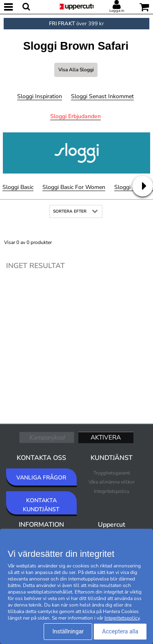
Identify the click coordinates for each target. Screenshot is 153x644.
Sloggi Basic (18, 187)
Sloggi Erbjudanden (75, 116)
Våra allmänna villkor (112, 482)
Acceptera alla (120, 631)
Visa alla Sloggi (76, 70)
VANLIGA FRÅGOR (41, 478)
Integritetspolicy (112, 491)
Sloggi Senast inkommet (102, 96)
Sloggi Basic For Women (74, 187)
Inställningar (68, 631)
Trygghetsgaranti (112, 473)
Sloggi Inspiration (40, 96)
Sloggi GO (127, 187)
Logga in (117, 11)
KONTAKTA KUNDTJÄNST (41, 505)
